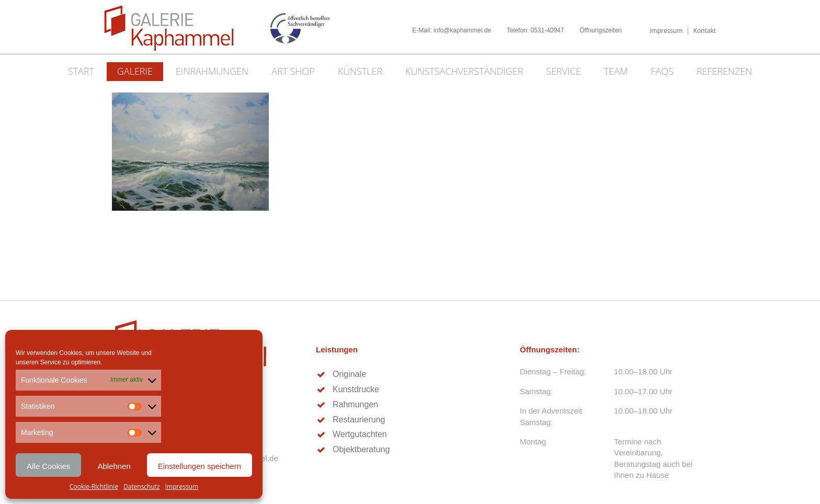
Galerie (135, 71)
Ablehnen (114, 466)
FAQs (662, 71)
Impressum (182, 486)
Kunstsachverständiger (464, 71)
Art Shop (293, 71)
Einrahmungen (212, 71)
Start (81, 71)
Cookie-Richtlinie (94, 486)
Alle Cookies (48, 466)
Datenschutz (142, 486)
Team (616, 71)
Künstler (360, 71)
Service (563, 71)
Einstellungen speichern (200, 466)
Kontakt (705, 31)
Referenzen (725, 71)
